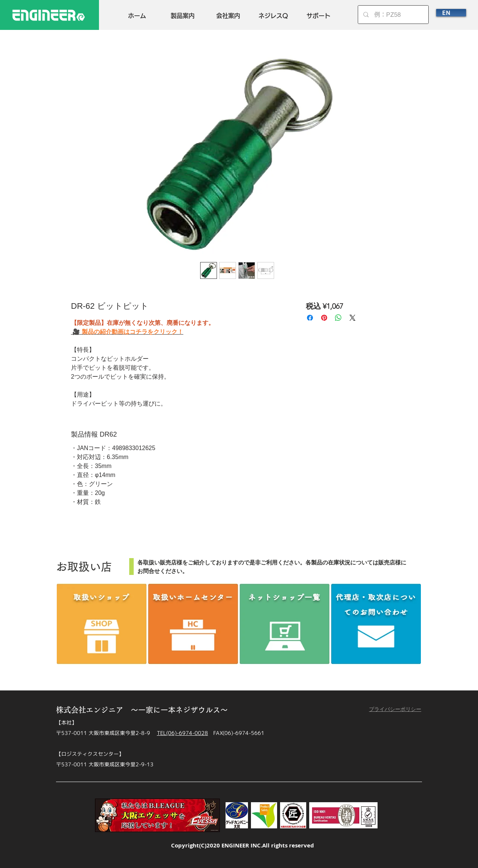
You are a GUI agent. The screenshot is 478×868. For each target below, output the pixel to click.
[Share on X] (353, 318)
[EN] (451, 13)
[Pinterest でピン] (324, 318)
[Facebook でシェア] (310, 318)
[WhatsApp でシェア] (338, 318)
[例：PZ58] (393, 15)
